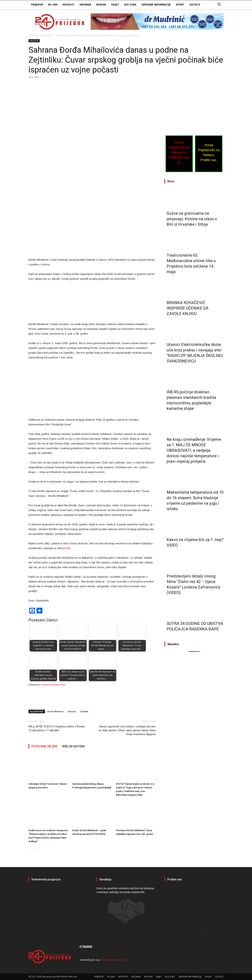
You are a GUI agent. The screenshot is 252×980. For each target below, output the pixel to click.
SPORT (180, 4)
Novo (171, 181)
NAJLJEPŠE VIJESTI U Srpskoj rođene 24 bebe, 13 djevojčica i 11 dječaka (57, 728)
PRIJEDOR (37, 4)
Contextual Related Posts (53, 685)
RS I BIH (53, 4)
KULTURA (130, 4)
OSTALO (195, 4)
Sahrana (72, 711)
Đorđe (67, 548)
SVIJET (115, 4)
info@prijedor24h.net (113, 960)
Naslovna (33, 35)
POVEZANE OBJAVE (44, 746)
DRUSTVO (47, 35)
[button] (219, 5)
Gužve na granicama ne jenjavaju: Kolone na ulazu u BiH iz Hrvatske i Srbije (192, 219)
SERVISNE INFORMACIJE (156, 4)
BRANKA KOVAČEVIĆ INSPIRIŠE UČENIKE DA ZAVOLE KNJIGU (188, 308)
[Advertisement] (92, 109)
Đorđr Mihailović (55, 711)
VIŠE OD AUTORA (73, 746)
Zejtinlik (84, 711)
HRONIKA (85, 4)
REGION (101, 4)
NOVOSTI (69, 4)
